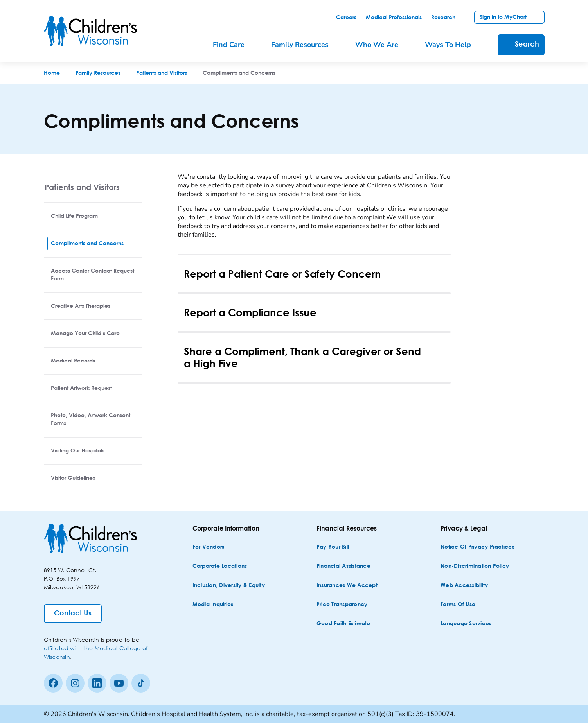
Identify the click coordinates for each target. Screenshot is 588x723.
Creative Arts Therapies (81, 306)
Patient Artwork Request (81, 388)
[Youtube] (119, 683)
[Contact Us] (73, 614)
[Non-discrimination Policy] (475, 566)
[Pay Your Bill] (333, 547)
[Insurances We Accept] (347, 586)
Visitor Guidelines (73, 478)
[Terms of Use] (458, 605)
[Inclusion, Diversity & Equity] (229, 586)
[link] (346, 18)
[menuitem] (234, 45)
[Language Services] (466, 624)
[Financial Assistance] (343, 566)
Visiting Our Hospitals (78, 451)
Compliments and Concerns (87, 244)
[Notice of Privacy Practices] (477, 547)
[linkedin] (97, 683)
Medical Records (73, 361)
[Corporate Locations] (220, 566)
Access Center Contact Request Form (93, 275)
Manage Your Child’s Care (85, 334)
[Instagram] (75, 683)
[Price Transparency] (342, 605)
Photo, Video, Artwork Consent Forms (91, 420)
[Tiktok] (141, 683)
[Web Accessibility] (464, 586)
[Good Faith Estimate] (343, 624)
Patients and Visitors (82, 187)
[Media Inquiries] (213, 605)
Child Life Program (74, 216)
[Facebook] (53, 683)
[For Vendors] (209, 547)
